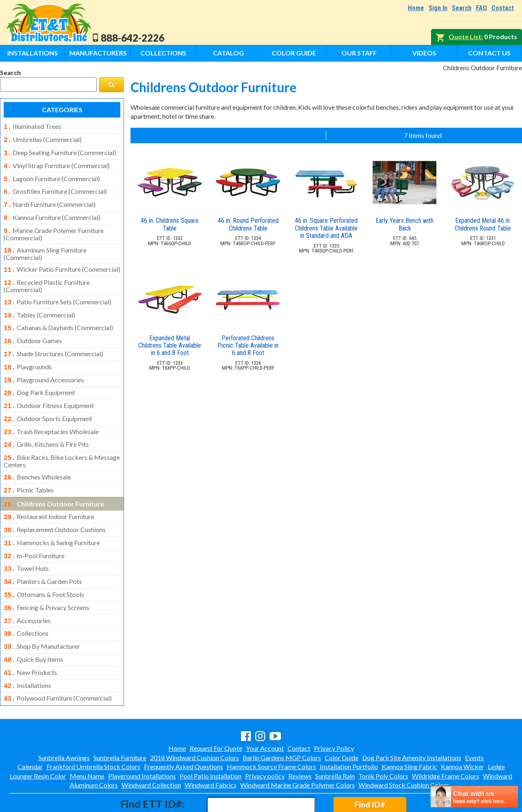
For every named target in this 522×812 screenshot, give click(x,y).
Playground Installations (142, 741)
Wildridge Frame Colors (446, 741)
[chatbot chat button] (474, 797)
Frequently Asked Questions (184, 731)
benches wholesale (37, 457)
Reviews (300, 741)
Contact (503, 8)
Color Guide (294, 53)
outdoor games (33, 328)
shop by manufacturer (42, 615)
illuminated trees (32, 126)
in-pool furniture (34, 530)
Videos (424, 53)
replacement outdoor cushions (55, 506)
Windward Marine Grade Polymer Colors (297, 750)
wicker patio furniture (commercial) (62, 261)
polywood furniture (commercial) (58, 664)
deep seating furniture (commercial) (60, 151)
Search (462, 8)
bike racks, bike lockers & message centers (62, 441)
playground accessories (44, 365)
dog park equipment (39, 377)
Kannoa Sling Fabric (409, 731)
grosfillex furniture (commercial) (55, 187)
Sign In (438, 8)
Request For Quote (216, 713)
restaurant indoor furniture (49, 494)
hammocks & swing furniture (52, 518)
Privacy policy (265, 741)
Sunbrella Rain (335, 741)
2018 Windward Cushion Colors (195, 722)
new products (30, 640)
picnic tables (29, 469)
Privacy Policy (334, 713)
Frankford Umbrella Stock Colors (93, 731)
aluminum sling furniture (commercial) (45, 246)
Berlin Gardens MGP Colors (282, 722)
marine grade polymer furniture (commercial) (54, 227)
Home (416, 8)
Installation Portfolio (349, 731)
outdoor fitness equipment (49, 389)
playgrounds (28, 353)
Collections (163, 53)
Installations (33, 53)
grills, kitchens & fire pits (46, 426)
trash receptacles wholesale (51, 414)
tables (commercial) (39, 304)
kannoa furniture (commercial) (52, 212)
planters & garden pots (43, 555)
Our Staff (359, 53)
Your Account (265, 713)
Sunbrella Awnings (64, 722)
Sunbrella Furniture (120, 722)
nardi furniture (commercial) (50, 200)
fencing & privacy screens (46, 579)
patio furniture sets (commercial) (58, 292)
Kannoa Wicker (462, 731)
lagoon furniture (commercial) (52, 175)
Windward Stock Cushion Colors (404, 750)
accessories (27, 591)
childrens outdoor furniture (54, 482)
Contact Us (489, 53)
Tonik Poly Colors (383, 741)
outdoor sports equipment (48, 402)
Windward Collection (151, 750)
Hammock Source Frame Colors (271, 731)
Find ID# (370, 769)
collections (26, 603)
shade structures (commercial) (53, 341)
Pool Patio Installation (210, 741)
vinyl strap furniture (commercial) (57, 163)
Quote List (465, 37)
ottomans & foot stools (44, 567)
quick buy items (33, 628)
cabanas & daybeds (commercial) (58, 316)
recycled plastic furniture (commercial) (47, 276)
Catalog (228, 53)
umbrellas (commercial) (43, 139)
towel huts (26, 542)
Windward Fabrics (211, 750)
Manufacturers (98, 53)
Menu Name (87, 741)
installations (27, 652)
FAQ (481, 8)
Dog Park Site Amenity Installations (412, 722)
